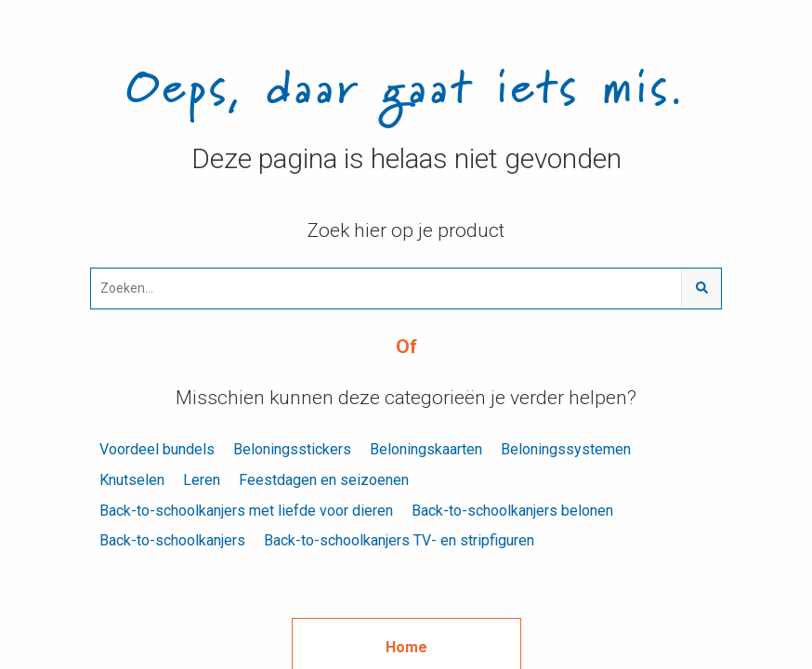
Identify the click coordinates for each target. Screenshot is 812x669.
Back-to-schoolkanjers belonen (512, 511)
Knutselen (132, 480)
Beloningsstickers (292, 449)
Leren (202, 480)
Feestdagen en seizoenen (324, 480)
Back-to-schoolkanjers (172, 540)
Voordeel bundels (157, 449)
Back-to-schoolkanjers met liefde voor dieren (246, 511)
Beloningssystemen (566, 449)
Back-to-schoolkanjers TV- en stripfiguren (399, 540)
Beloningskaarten (426, 449)
